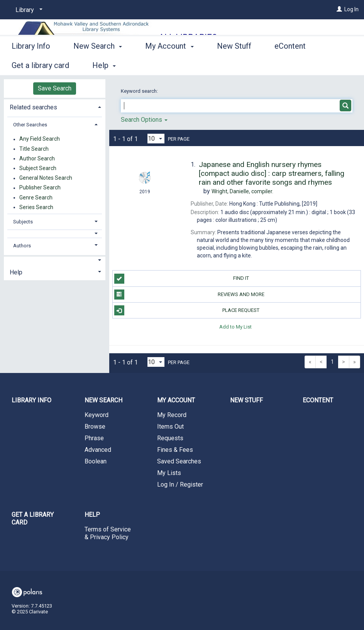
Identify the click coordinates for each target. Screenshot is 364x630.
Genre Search (36, 198)
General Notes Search (46, 178)
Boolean (96, 461)
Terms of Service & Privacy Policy (108, 533)
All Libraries (188, 37)
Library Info (31, 64)
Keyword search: (140, 91)
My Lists (169, 473)
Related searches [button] (33, 107)
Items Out (170, 427)
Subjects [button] (23, 222)
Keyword (97, 415)
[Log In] (339, 9)
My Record (172, 415)
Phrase (94, 438)
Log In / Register (180, 484)
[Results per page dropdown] (156, 139)
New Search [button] (98, 64)
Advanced (98, 450)
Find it (182, 279)
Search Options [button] (144, 120)
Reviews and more (189, 295)
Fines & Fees (175, 450)
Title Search (34, 149)
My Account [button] (169, 64)
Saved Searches (179, 461)
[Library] (28, 10)
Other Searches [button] (30, 125)
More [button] (290, 65)
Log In (351, 9)
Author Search (37, 158)
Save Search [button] (55, 88)
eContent (318, 400)
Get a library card (33, 518)
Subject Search (38, 168)
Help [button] (16, 272)
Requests (170, 438)
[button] (55, 234)
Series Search (36, 207)
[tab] (55, 106)
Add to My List (235, 326)
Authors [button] (22, 246)
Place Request (187, 310)
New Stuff (234, 64)
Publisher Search (40, 188)
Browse (95, 427)
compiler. (242, 191)
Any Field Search (40, 139)
